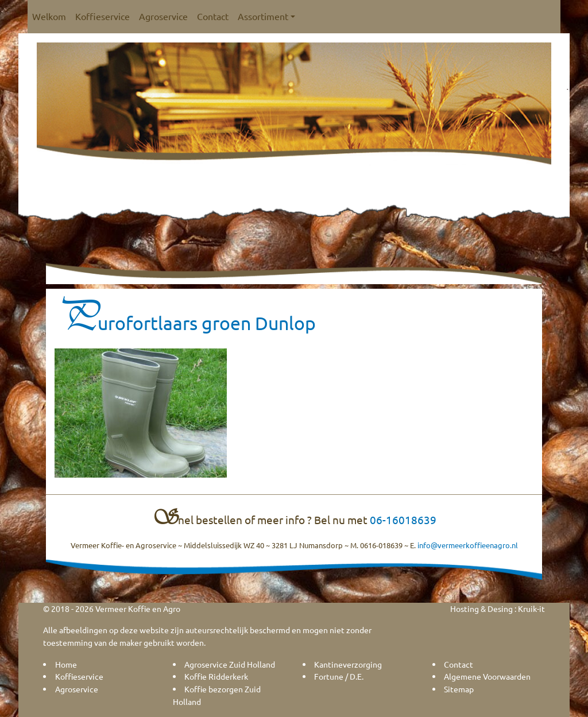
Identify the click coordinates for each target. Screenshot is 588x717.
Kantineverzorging (348, 664)
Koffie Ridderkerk (216, 676)
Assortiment (266, 16)
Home (66, 664)
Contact (213, 16)
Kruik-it (531, 609)
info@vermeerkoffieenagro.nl (468, 545)
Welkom (49, 16)
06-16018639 (403, 520)
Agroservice (163, 16)
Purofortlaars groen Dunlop (185, 323)
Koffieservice (102, 16)
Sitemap (459, 689)
